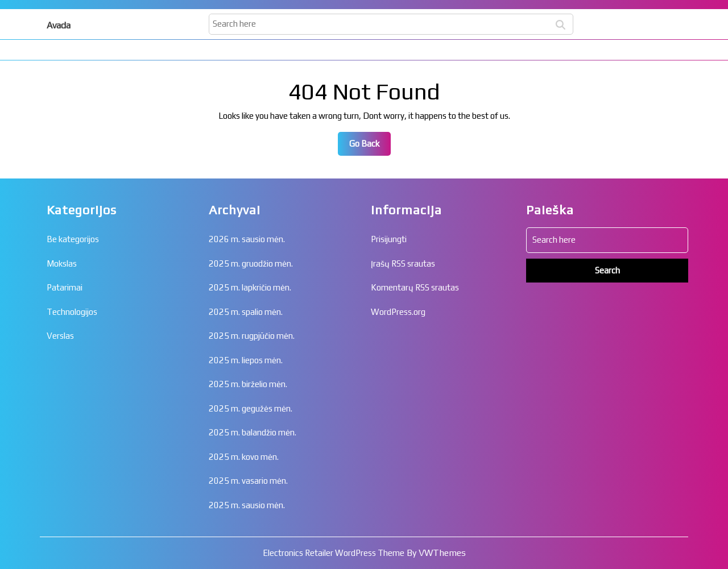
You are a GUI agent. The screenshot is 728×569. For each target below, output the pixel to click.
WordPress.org (398, 312)
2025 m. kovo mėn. (244, 457)
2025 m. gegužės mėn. (251, 408)
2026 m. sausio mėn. (247, 239)
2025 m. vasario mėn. (248, 481)
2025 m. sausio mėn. (247, 505)
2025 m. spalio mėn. (246, 312)
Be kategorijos (73, 239)
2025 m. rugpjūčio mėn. (252, 336)
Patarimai (65, 287)
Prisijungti (389, 239)
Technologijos (72, 312)
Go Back (370, 147)
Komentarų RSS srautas (415, 287)
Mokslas (62, 263)
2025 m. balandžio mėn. (253, 432)
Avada (59, 25)
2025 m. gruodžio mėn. (251, 263)
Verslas (60, 336)
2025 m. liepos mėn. (246, 360)
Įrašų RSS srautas (403, 263)
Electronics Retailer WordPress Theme (334, 553)
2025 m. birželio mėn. (248, 384)
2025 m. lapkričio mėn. (250, 287)
